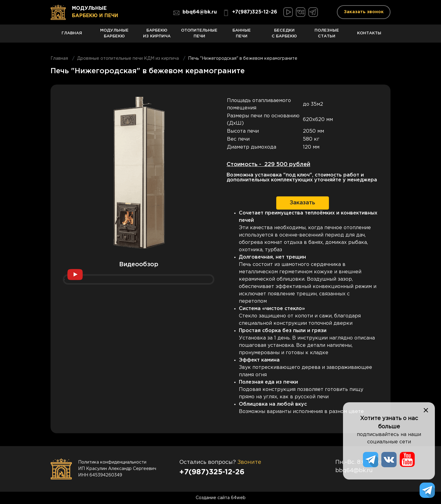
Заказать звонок (364, 12)
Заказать (302, 203)
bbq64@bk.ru (195, 13)
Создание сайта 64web (221, 498)
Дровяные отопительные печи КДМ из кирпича (128, 59)
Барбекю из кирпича (157, 36)
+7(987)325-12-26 (250, 13)
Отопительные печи (199, 36)
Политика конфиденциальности (112, 462)
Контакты (369, 37)
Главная (72, 37)
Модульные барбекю (114, 36)
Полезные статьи (327, 36)
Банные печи (242, 36)
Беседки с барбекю (284, 36)
